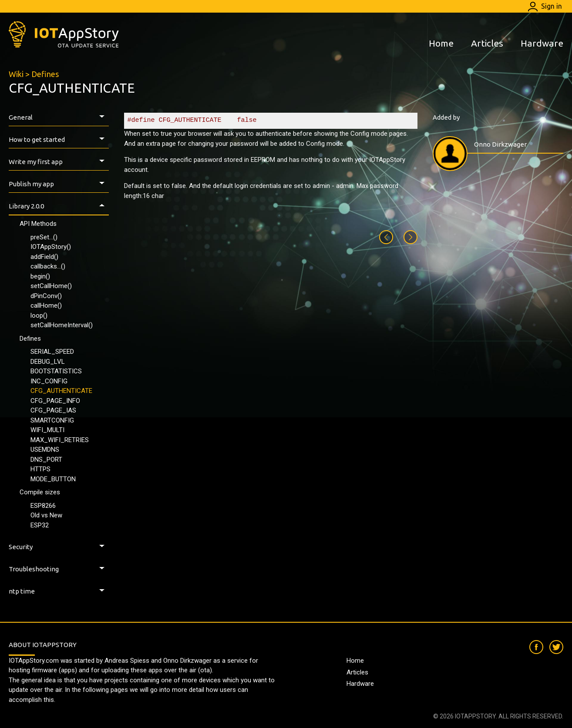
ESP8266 (43, 506)
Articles (487, 43)
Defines (45, 74)
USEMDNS (45, 450)
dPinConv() (46, 296)
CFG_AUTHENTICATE (61, 391)
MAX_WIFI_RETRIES (60, 440)
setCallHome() (51, 286)
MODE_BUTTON (53, 479)
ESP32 (40, 525)
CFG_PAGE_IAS (53, 410)
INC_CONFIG (49, 381)
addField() (44, 257)
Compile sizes (40, 492)
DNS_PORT (46, 460)
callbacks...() (48, 266)
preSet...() (44, 237)
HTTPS (40, 469)
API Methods (38, 224)
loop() (39, 315)
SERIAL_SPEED (52, 352)
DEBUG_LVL (48, 362)
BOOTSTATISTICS (56, 371)
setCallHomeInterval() (62, 325)
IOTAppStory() (51, 247)
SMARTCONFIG (52, 420)
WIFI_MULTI (47, 430)
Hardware (542, 43)
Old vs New (46, 515)
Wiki (16, 74)
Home (441, 43)
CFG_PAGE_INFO (55, 401)
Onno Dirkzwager (500, 144)
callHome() (46, 305)
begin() (40, 276)
